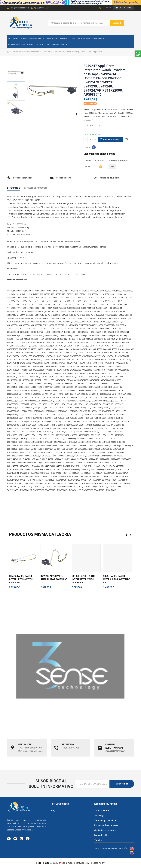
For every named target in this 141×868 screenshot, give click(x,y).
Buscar (117, 23)
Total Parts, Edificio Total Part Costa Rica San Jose (30, 749)
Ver (112, 167)
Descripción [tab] (14, 188)
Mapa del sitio (101, 835)
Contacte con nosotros (105, 830)
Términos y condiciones (106, 820)
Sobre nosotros (102, 811)
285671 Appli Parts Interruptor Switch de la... (117, 579)
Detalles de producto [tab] (36, 188)
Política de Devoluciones (106, 825)
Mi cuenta (105, 8)
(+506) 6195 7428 (70, 748)
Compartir (94, 147)
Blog (53, 811)
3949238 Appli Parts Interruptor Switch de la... (54, 579)
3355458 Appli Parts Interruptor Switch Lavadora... (21, 579)
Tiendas (98, 840)
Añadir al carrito (111, 139)
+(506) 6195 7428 (42, 8)
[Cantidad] (90, 139)
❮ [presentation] (126, 535)
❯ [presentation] (130, 535)
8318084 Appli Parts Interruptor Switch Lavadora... (84, 579)
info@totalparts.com (20, 8)
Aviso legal (100, 816)
